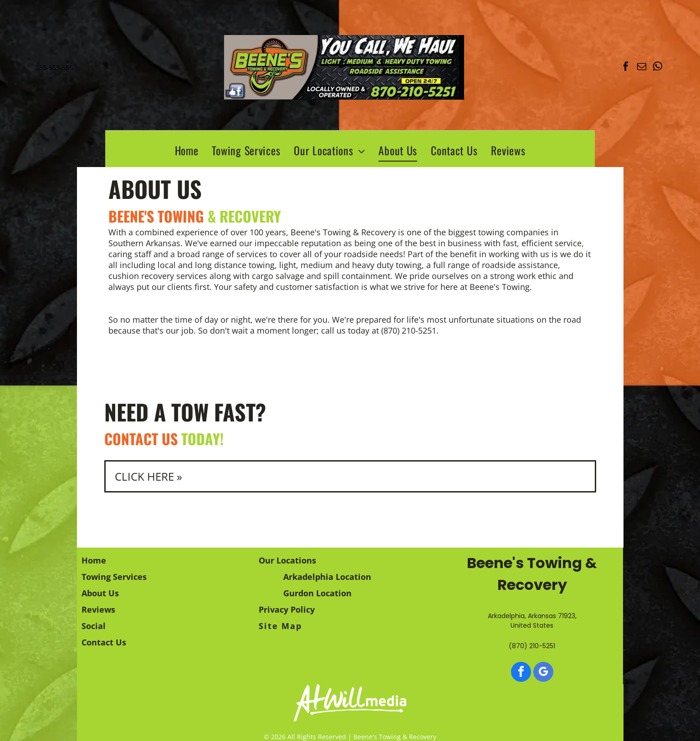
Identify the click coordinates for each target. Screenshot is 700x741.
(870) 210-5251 (409, 330)
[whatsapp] (658, 68)
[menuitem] (187, 150)
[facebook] (626, 68)
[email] (642, 68)
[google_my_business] (543, 673)
